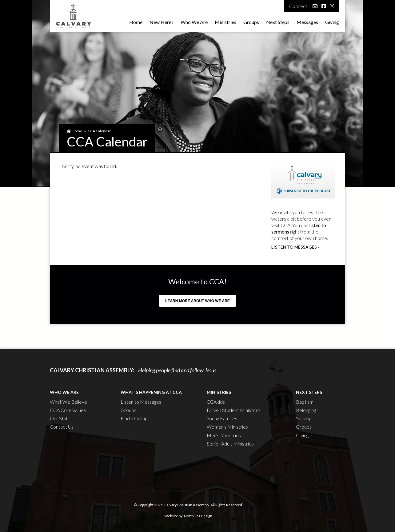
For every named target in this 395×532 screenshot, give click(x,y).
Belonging (306, 410)
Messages (307, 22)
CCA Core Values (68, 410)
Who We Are (194, 22)
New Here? (162, 22)
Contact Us (62, 427)
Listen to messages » (295, 247)
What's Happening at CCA (151, 392)
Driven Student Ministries (234, 410)
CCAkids (216, 402)
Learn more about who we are (197, 301)
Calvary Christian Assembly (187, 505)
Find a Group (134, 418)
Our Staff (60, 418)
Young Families (222, 418)
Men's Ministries (224, 435)
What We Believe (68, 402)
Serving (304, 418)
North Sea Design (198, 516)
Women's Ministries (227, 427)
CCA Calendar (99, 131)
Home (136, 22)
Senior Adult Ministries (230, 444)
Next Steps (278, 22)
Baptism (305, 402)
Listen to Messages (141, 402)
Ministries (225, 22)
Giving (332, 22)
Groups (251, 22)
